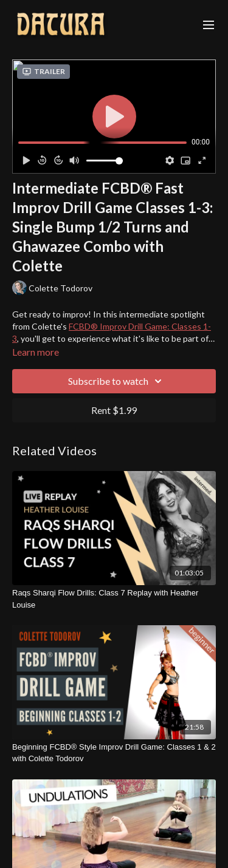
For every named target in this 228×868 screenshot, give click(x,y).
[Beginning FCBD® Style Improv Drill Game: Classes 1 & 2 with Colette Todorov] (114, 753)
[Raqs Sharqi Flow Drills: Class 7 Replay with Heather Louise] (114, 599)
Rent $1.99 (114, 410)
